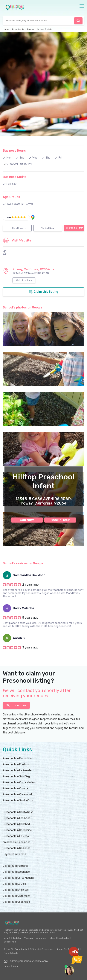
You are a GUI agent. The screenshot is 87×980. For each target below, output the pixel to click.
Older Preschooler (59, 938)
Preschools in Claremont (17, 795)
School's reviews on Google (23, 563)
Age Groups (11, 197)
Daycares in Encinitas (16, 890)
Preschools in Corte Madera (19, 783)
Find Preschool (78, 20)
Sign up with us (16, 705)
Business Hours (14, 151)
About (16, 965)
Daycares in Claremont (17, 896)
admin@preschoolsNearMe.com (26, 961)
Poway (31, 29)
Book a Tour (60, 520)
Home (6, 29)
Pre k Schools (11, 953)
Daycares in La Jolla (15, 884)
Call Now (27, 520)
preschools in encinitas (17, 842)
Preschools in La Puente (17, 771)
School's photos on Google (23, 307)
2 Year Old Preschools (15, 949)
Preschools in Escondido (17, 759)
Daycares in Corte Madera (18, 878)
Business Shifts (15, 177)
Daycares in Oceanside (16, 902)
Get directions (24, 280)
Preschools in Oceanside (17, 830)
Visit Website (17, 240)
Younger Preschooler (35, 938)
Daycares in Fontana (15, 866)
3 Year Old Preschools (42, 949)
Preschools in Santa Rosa (18, 812)
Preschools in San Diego (17, 777)
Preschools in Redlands (17, 848)
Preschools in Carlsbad (16, 824)
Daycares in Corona (14, 854)
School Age (10, 942)
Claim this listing (44, 292)
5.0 (9, 217)
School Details (45, 29)
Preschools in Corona (15, 789)
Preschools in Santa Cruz (18, 801)
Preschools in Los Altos (17, 818)
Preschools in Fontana (16, 765)
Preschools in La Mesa (16, 836)
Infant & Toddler (12, 938)
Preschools (18, 29)
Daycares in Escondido (16, 872)
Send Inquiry (17, 228)
